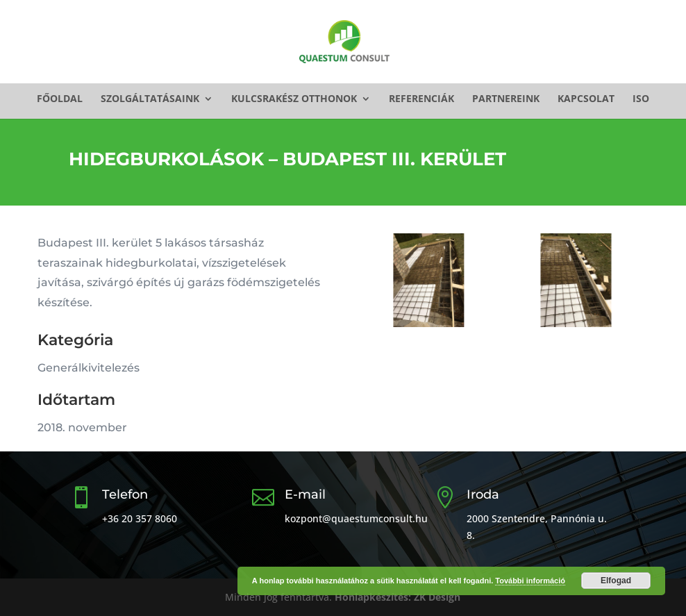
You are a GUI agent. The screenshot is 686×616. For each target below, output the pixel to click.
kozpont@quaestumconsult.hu (356, 518)
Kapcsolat (586, 99)
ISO (641, 99)
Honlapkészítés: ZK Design (398, 597)
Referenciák (421, 99)
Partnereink (506, 99)
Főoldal (60, 99)
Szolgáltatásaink (150, 99)
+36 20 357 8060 (140, 518)
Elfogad (616, 581)
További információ (530, 581)
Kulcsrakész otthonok (294, 99)
